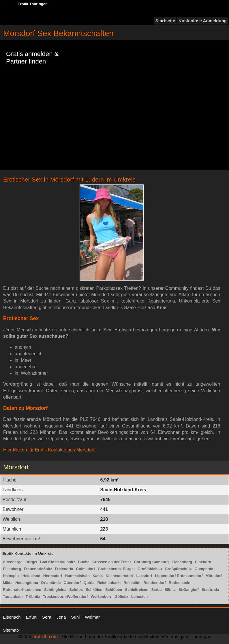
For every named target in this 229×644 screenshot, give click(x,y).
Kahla (98, 576)
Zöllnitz (122, 597)
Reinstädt (132, 583)
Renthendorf (155, 583)
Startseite (165, 21)
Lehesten (139, 597)
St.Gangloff (189, 590)
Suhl (75, 617)
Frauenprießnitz (38, 569)
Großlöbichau (150, 569)
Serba (156, 590)
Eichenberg (182, 562)
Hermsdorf (53, 576)
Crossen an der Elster (112, 562)
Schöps (76, 590)
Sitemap (11, 630)
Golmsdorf (85, 569)
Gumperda (204, 569)
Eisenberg (12, 569)
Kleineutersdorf (119, 576)
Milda (8, 583)
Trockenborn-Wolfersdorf (65, 597)
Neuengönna (27, 583)
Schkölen (94, 590)
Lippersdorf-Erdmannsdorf (179, 576)
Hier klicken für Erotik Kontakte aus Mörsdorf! (49, 450)
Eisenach (12, 617)
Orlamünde (51, 583)
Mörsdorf (214, 576)
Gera (46, 617)
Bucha (84, 562)
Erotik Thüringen (33, 4)
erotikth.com (45, 637)
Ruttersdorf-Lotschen (22, 590)
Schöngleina (55, 590)
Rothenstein (180, 583)
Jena (61, 617)
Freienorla (64, 569)
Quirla (89, 583)
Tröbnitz (33, 597)
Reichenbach (109, 583)
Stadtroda (210, 590)
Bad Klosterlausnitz (58, 562)
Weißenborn (102, 597)
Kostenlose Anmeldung (203, 21)
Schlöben (114, 590)
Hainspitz (11, 576)
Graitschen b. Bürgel (116, 569)
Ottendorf (72, 583)
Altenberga (13, 562)
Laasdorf (144, 576)
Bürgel (31, 562)
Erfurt (31, 617)
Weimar (92, 617)
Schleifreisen (137, 590)
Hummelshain (77, 576)
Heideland (31, 576)
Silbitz (170, 590)
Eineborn (203, 562)
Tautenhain (13, 597)
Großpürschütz (178, 569)
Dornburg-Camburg (152, 562)
